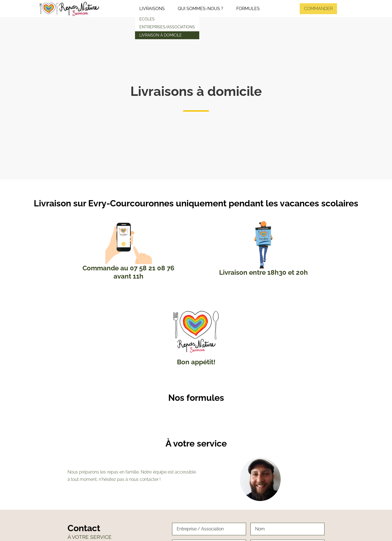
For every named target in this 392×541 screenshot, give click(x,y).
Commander (318, 9)
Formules (248, 9)
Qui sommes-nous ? (200, 9)
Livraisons (152, 9)
